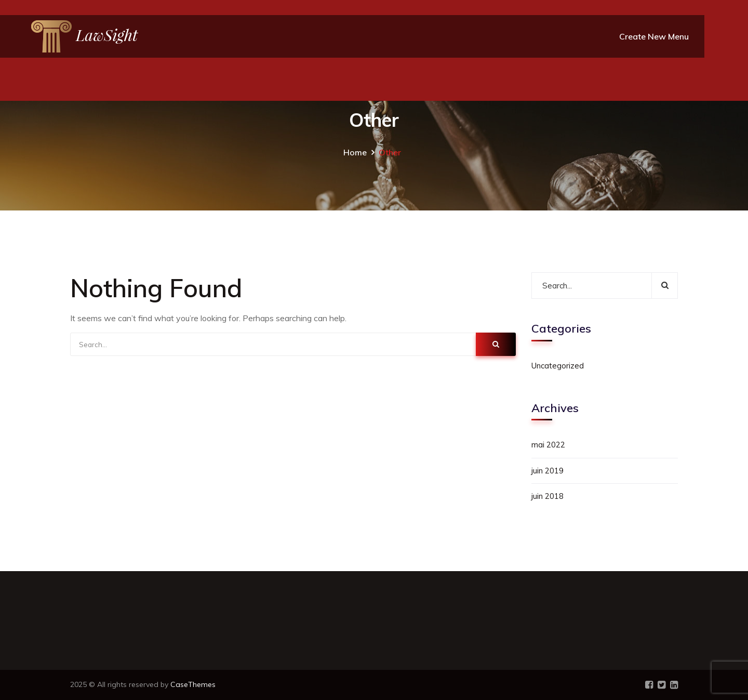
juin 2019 (547, 471)
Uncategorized (558, 366)
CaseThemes (193, 684)
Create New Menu (654, 36)
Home (355, 152)
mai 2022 (548, 445)
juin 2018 (547, 496)
